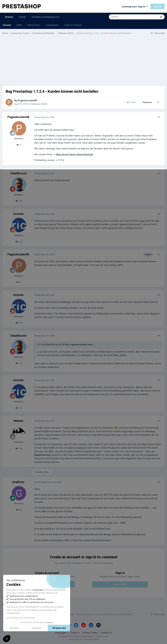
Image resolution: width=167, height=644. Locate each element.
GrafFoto (18, 482)
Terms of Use (102, 636)
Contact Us (106, 633)
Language (61, 633)
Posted (44, 117)
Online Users (33, 25)
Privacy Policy (90, 633)
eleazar (18, 421)
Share (131, 102)
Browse (9, 18)
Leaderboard (52, 25)
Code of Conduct (73, 25)
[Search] (125, 17)
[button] (7, 639)
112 (19, 510)
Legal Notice (87, 636)
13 (19, 145)
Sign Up (158, 6)
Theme (75, 633)
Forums (7, 25)
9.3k (19, 242)
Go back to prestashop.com (46, 17)
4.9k (19, 448)
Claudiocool (18, 173)
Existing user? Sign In (135, 7)
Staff (19, 25)
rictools (18, 214)
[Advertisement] (83, 62)
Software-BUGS (39, 104)
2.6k (19, 201)
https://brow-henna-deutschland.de (74, 154)
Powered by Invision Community (83, 639)
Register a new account (47, 584)
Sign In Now (120, 584)
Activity (22, 17)
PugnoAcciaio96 (27, 100)
